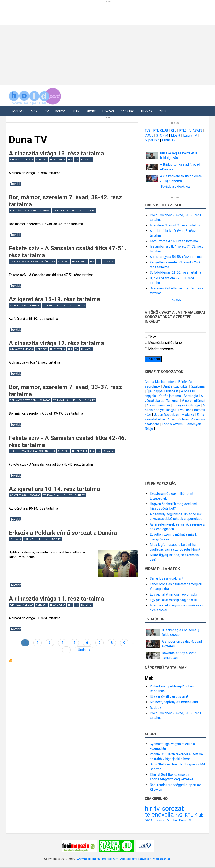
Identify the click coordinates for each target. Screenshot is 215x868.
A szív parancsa (158, 405)
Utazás (108, 111)
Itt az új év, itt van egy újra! (169, 697)
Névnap (147, 111)
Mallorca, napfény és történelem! (174, 702)
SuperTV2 (152, 140)
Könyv (60, 111)
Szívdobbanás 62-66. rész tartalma (175, 273)
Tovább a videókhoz (175, 187)
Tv (47, 111)
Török (152, 336)
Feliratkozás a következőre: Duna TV (10, 660)
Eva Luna (185, 410)
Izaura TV (190, 135)
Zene (163, 111)
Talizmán (173, 401)
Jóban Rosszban (166, 415)
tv (77, 160)
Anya (171, 419)
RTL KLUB (161, 131)
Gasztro (128, 111)
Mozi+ (176, 135)
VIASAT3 (196, 131)
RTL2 (183, 131)
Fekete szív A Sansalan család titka (33, 262)
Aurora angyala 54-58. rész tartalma (176, 257)
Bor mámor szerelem (23, 211)
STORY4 (163, 135)
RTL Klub (194, 815)
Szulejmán (199, 386)
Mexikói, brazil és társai (166, 343)
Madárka (188, 415)
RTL (174, 131)
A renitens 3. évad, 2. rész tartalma (175, 225)
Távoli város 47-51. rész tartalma (174, 241)
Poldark (15, 539)
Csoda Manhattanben (160, 382)
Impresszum (110, 859)
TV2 (148, 131)
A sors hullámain (194, 401)
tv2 (179, 815)
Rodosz (155, 708)
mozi (149, 820)
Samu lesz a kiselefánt (166, 578)
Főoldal (18, 111)
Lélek (76, 111)
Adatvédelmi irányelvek (136, 859)
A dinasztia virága (22, 160)
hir (70, 160)
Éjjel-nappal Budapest (162, 391)
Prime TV (169, 140)
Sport (91, 111)
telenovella (57, 160)
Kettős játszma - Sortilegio (178, 396)
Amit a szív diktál (176, 386)
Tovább (16, 184)
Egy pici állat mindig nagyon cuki (173, 594)
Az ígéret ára (18, 305)
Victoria (183, 419)
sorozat (41, 160)
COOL (149, 135)
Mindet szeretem (161, 349)
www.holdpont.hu (88, 859)
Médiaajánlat (161, 859)
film (174, 820)
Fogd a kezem (172, 424)
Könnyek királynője (186, 405)
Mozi (35, 111)
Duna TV (86, 160)
